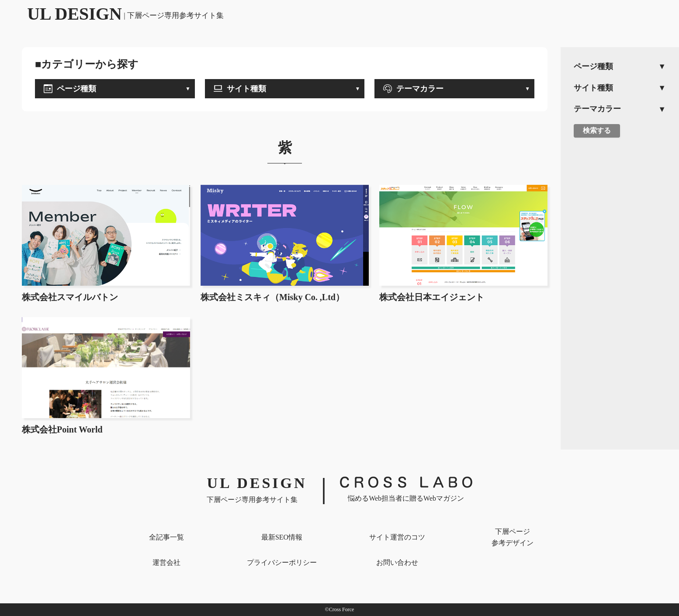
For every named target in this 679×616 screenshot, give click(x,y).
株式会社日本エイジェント (432, 297)
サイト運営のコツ (397, 537)
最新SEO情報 (282, 537)
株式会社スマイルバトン (70, 297)
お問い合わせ (397, 562)
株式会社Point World (62, 429)
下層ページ (513, 538)
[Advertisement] (620, 280)
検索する (597, 130)
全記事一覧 (166, 537)
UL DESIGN (125, 14)
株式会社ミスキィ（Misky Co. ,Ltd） (272, 297)
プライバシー (282, 562)
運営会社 (166, 562)
